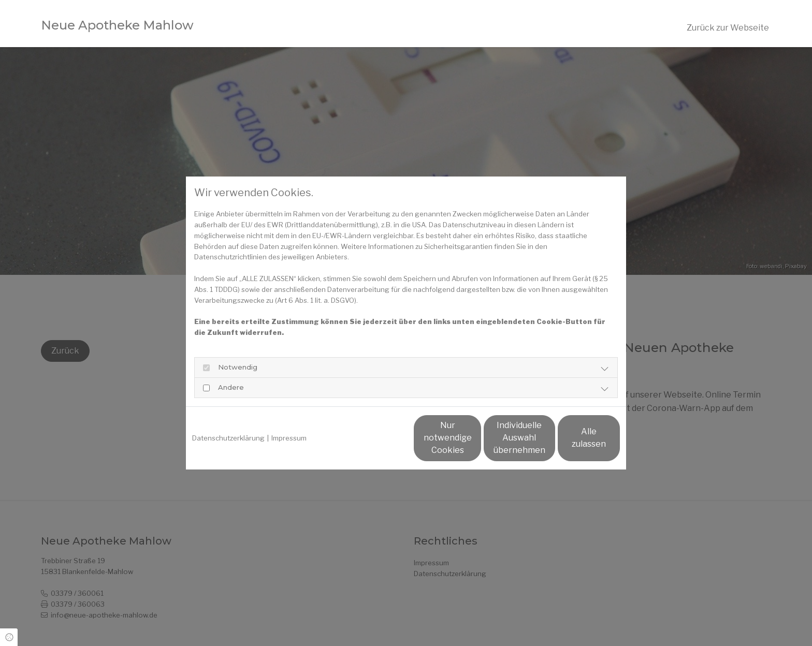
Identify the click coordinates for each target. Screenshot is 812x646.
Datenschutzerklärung (228, 438)
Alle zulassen (572, 438)
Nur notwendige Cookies (375, 438)
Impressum (289, 438)
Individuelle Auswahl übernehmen (474, 438)
